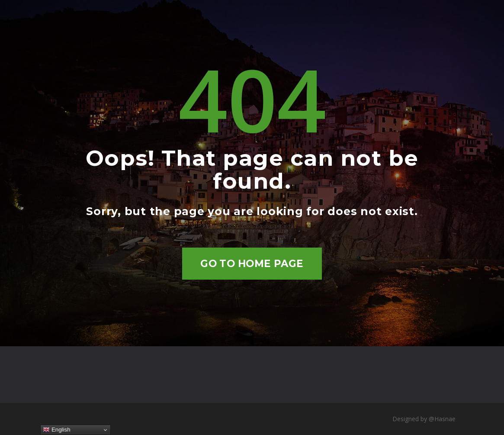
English (56, 430)
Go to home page (252, 264)
